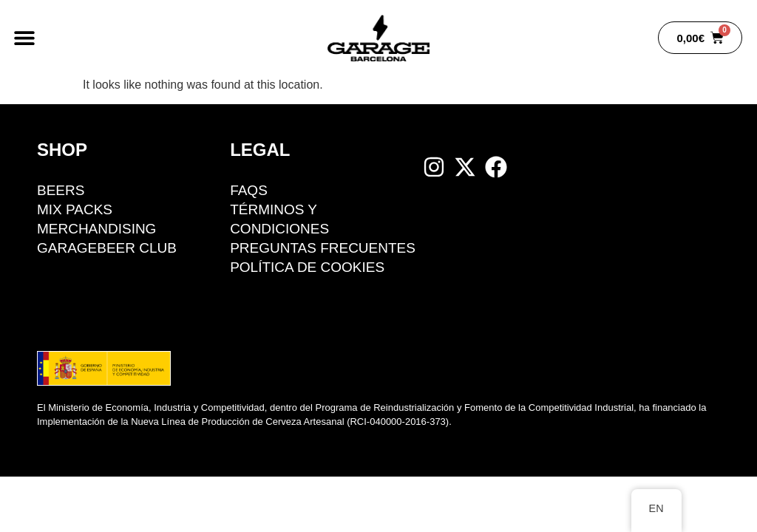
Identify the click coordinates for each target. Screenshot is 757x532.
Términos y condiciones (279, 219)
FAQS (249, 190)
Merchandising (97, 229)
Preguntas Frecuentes (323, 248)
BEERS (61, 190)
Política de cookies (307, 267)
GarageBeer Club (107, 248)
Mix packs (75, 209)
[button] (24, 38)
